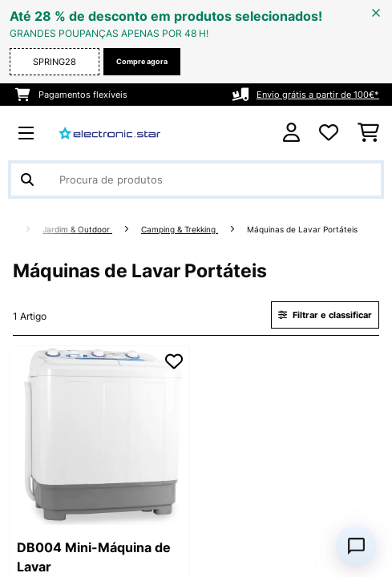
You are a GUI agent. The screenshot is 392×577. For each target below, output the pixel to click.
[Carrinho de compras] (368, 133)
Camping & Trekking (180, 230)
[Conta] (291, 133)
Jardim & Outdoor (77, 230)
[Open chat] (356, 546)
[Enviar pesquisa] (27, 180)
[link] (100, 436)
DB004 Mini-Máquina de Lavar (94, 557)
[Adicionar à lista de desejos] (174, 361)
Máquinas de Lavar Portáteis (303, 230)
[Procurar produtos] (196, 180)
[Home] (23, 230)
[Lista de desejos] (329, 133)
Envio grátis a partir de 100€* (318, 95)
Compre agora (142, 61)
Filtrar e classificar (325, 315)
